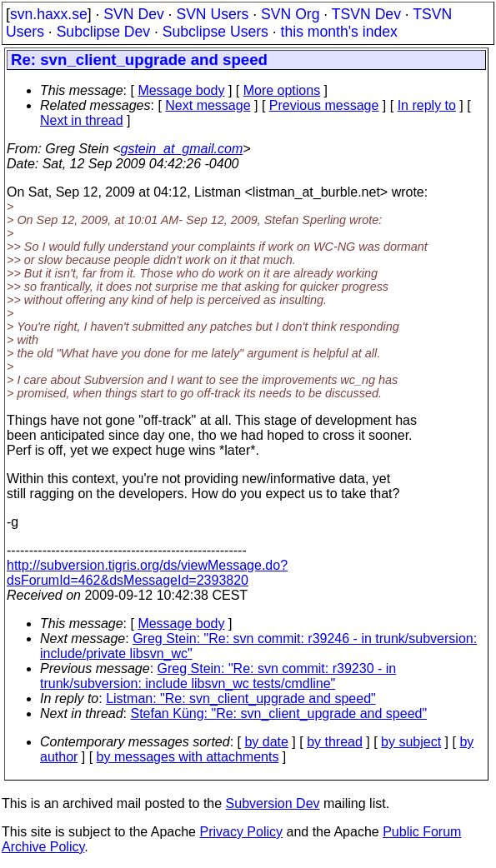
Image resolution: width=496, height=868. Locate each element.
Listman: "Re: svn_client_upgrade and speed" (241, 698)
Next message (208, 105)
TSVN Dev (366, 14)
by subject (411, 742)
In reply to (427, 105)
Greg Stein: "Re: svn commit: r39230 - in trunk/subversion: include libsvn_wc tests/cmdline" (218, 676)
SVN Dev (133, 14)
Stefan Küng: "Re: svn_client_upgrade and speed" (279, 713)
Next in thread (82, 120)
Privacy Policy (241, 832)
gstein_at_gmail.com (182, 149)
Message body (181, 90)
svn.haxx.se (49, 14)
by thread (335, 742)
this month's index (339, 32)
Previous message (324, 105)
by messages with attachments (188, 757)
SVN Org (290, 14)
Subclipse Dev (103, 32)
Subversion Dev (273, 803)
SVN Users (212, 14)
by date (266, 742)
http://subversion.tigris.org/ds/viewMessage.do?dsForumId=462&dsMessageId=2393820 (147, 573)
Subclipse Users (215, 32)
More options (282, 90)
